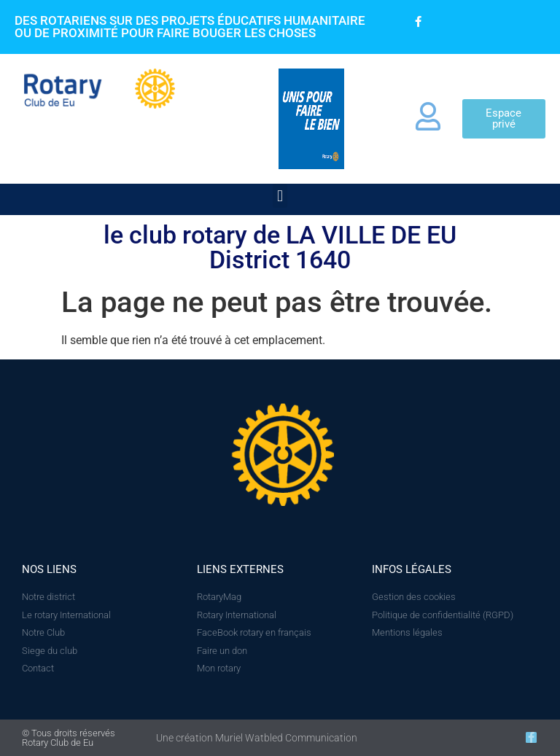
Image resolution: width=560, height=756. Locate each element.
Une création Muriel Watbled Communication (257, 738)
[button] (280, 196)
